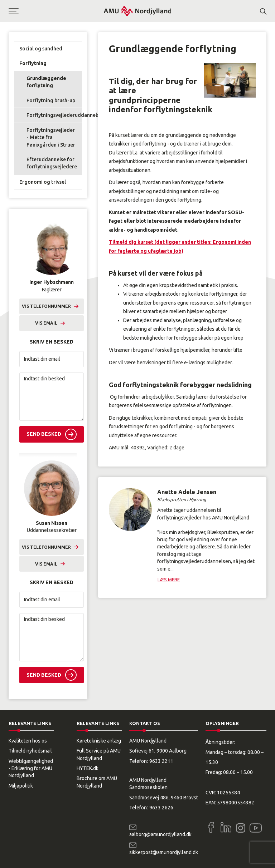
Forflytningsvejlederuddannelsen (54, 115)
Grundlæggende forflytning (46, 82)
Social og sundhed (41, 49)
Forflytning (33, 63)
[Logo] (137, 11)
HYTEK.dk (88, 768)
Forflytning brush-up (51, 100)
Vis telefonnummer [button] (46, 306)
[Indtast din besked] (52, 397)
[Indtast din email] (52, 359)
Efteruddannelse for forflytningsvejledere (52, 163)
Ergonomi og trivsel (43, 182)
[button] (56, 11)
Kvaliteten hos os (28, 741)
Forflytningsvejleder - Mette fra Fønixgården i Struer (51, 137)
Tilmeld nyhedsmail (30, 751)
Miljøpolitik (21, 786)
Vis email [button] (46, 323)
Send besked (44, 434)
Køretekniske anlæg (99, 741)
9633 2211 (161, 761)
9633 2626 (161, 808)
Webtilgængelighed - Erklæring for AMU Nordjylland (31, 768)
